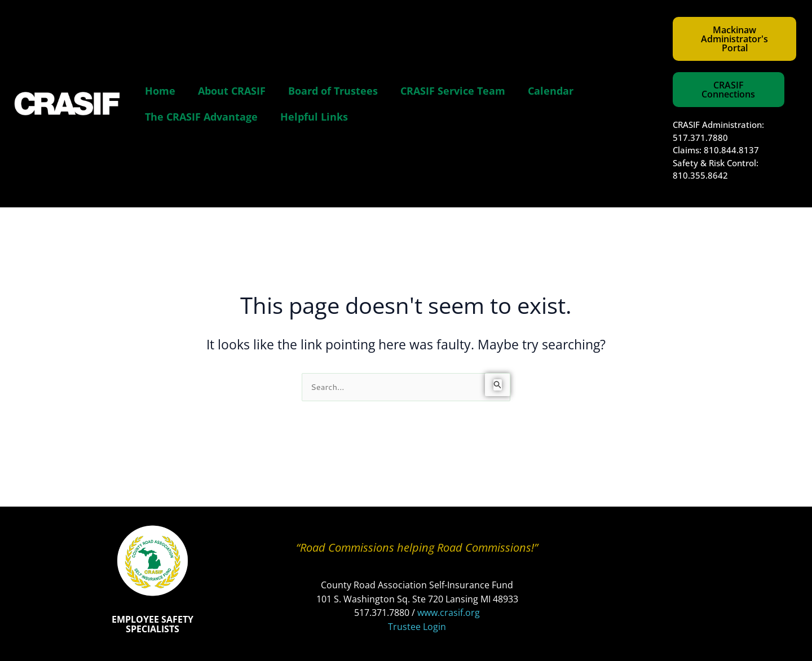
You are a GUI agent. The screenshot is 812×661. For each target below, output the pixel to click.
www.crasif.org (449, 613)
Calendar (551, 91)
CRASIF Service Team (453, 91)
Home (160, 91)
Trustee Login (417, 627)
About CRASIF (232, 91)
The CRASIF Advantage (201, 117)
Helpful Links (314, 117)
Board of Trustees (333, 91)
